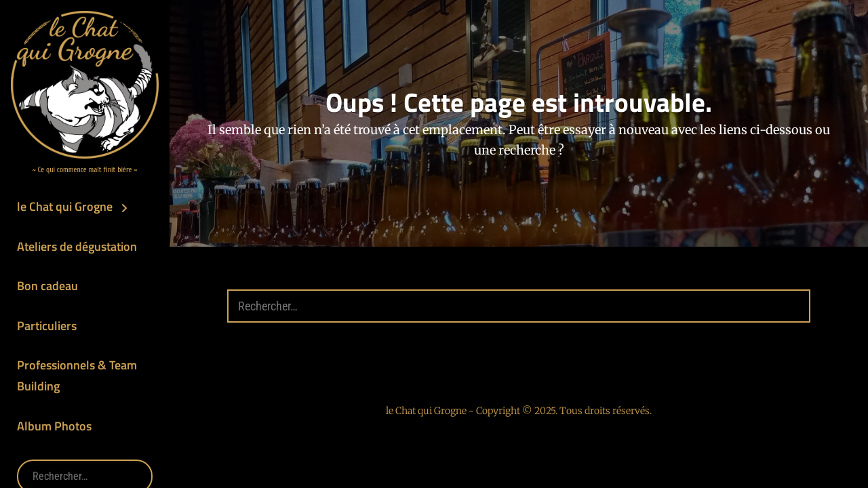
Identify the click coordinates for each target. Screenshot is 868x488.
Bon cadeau (47, 286)
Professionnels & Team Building (77, 375)
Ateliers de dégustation (77, 246)
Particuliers (47, 326)
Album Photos (54, 426)
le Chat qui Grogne (65, 206)
